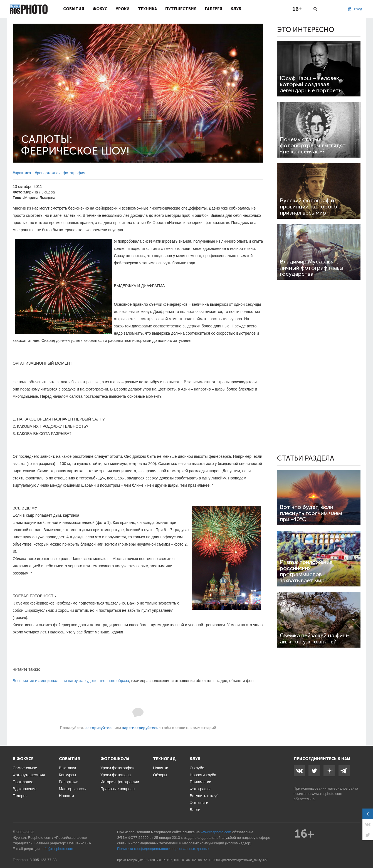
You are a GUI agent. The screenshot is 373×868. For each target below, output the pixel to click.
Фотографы (200, 789)
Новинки (161, 768)
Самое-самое (25, 768)
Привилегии (201, 782)
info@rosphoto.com (57, 849)
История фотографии (120, 782)
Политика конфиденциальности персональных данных (163, 849)
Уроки (123, 9)
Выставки (68, 768)
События (74, 9)
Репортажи (69, 782)
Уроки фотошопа (116, 775)
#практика (22, 173)
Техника (147, 9)
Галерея (214, 9)
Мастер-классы (73, 789)
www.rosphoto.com (327, 794)
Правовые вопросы (118, 789)
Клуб (236, 9)
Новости (66, 796)
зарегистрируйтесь (140, 728)
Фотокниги (199, 803)
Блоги (195, 810)
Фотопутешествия (29, 775)
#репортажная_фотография (60, 173)
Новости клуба (203, 775)
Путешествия (181, 9)
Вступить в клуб (204, 796)
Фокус (100, 9)
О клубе (197, 768)
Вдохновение (25, 789)
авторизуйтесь (99, 728)
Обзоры (160, 775)
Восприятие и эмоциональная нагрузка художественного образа (71, 681)
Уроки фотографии (118, 768)
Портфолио (23, 782)
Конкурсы (68, 775)
